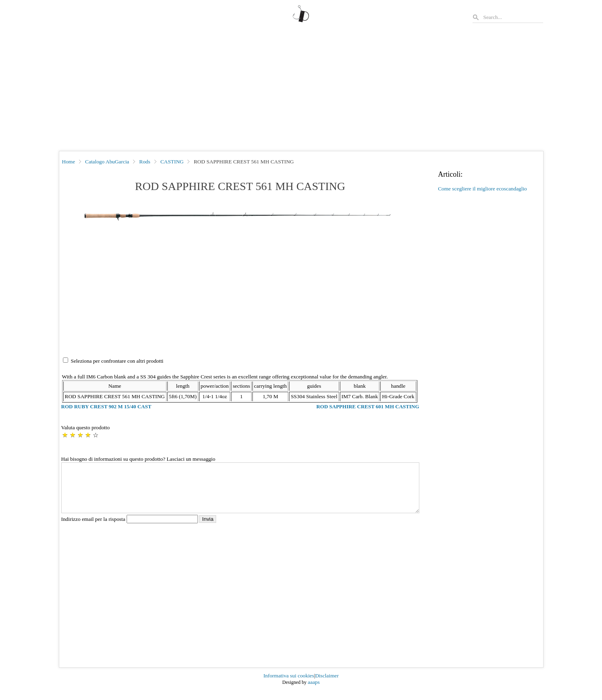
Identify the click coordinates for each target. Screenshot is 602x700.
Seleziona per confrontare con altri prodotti (117, 361)
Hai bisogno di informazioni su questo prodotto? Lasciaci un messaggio (138, 459)
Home (69, 162)
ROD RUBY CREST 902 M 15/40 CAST (106, 406)
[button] (240, 216)
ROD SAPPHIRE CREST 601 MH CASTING (368, 406)
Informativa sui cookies (289, 685)
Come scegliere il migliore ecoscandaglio (482, 189)
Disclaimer (327, 685)
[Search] (513, 17)
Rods (145, 162)
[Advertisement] (301, 90)
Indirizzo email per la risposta (130, 529)
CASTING (172, 162)
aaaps (314, 692)
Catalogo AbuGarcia (107, 162)
